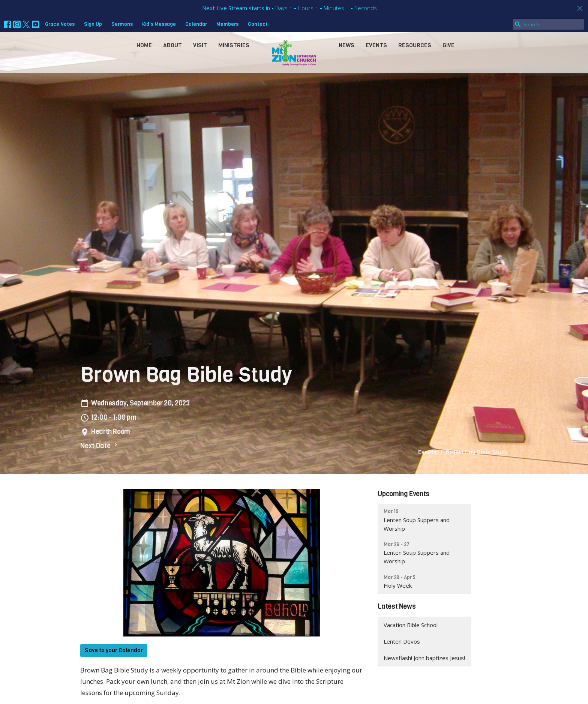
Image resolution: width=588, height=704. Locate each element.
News (346, 45)
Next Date (100, 446)
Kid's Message (159, 24)
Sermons (122, 24)
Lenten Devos (402, 641)
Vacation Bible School (411, 625)
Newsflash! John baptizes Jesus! (424, 658)
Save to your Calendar (114, 650)
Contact (258, 24)
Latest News (397, 606)
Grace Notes (60, 24)
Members (227, 24)
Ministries (234, 45)
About (172, 45)
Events (376, 45)
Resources (415, 45)
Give (448, 45)
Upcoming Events (403, 494)
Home (144, 45)
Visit (200, 45)
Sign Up (93, 24)
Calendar (196, 24)
